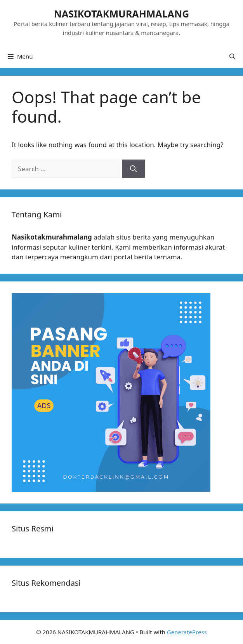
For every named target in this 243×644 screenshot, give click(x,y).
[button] (232, 56)
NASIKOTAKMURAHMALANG (122, 14)
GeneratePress (187, 632)
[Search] (133, 169)
